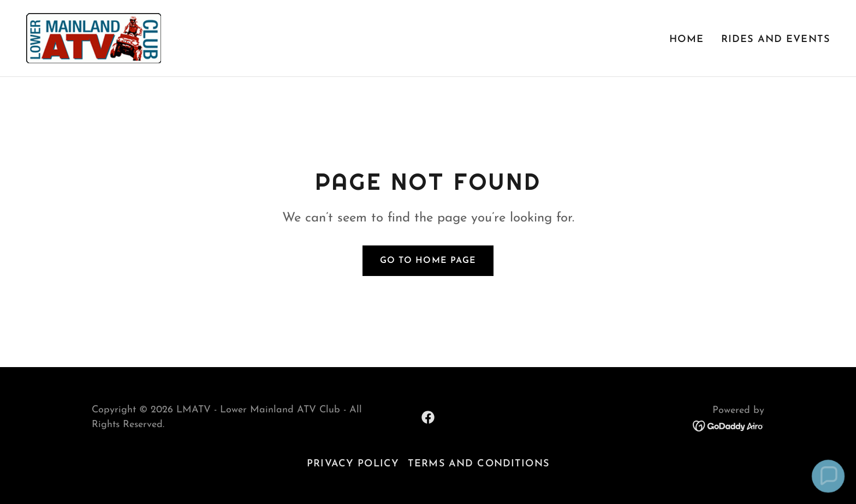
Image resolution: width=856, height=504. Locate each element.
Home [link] (686, 40)
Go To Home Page (428, 261)
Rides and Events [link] (775, 40)
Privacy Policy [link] (353, 464)
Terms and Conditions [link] (478, 464)
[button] (828, 476)
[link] (94, 37)
